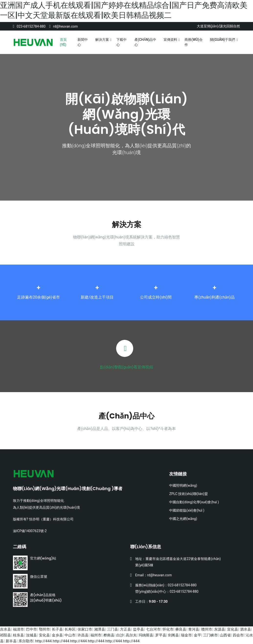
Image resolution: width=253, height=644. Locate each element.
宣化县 (246, 629)
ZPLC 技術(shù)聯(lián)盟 (188, 494)
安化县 (61, 635)
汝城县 (47, 635)
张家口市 (90, 629)
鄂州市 (47, 629)
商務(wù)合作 (193, 42)
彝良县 (191, 629)
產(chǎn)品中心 (145, 42)
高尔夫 (152, 635)
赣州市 (219, 629)
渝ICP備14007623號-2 (30, 531)
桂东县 (33, 635)
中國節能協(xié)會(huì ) (187, 510)
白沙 (141, 635)
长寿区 (74, 629)
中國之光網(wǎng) (183, 519)
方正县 (133, 629)
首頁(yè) (63, 42)
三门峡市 (236, 635)
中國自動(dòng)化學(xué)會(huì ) (194, 502)
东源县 (232, 629)
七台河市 (162, 629)
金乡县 (74, 635)
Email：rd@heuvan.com (154, 575)
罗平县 (183, 635)
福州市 (115, 635)
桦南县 (129, 635)
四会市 (16, 641)
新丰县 (43, 641)
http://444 (77, 641)
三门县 (119, 629)
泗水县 (6, 635)
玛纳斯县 (168, 635)
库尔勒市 (59, 641)
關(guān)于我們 (223, 40)
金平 (222, 635)
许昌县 (101, 635)
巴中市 (33, 629)
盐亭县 (146, 629)
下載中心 (121, 42)
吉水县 (6, 629)
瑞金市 (211, 635)
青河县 (205, 629)
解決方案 (102, 40)
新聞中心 (83, 42)
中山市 (88, 635)
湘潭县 (105, 629)
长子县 (61, 629)
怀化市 (178, 629)
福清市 (20, 629)
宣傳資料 (170, 40)
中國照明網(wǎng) (183, 485)
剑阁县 (197, 635)
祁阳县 (20, 635)
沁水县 (29, 641)
